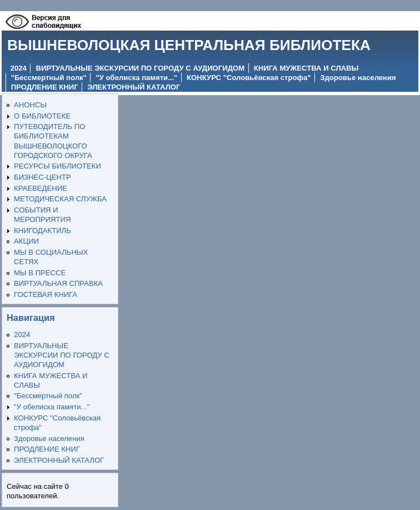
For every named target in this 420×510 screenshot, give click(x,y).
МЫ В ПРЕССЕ (40, 273)
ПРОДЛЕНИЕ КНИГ (45, 87)
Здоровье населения (358, 78)
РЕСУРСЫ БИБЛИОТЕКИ (57, 166)
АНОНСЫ (30, 105)
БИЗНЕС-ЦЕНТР (42, 177)
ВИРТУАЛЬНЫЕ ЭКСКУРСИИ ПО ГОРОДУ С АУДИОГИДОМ (141, 68)
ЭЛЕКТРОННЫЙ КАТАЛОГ (134, 87)
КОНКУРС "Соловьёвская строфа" (249, 78)
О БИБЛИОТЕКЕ (42, 116)
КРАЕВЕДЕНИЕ (41, 188)
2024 (19, 68)
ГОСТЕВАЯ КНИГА (46, 294)
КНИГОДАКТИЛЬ (42, 231)
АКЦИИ (26, 241)
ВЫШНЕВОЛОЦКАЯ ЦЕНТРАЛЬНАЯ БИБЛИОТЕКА (189, 45)
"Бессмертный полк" (49, 78)
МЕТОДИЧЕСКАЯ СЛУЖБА (60, 199)
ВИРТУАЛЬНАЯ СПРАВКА (58, 283)
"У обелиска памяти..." (137, 78)
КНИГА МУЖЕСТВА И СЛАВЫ (306, 68)
